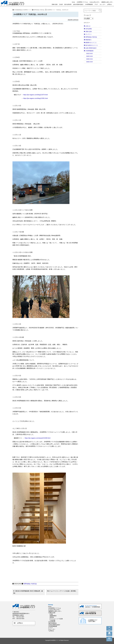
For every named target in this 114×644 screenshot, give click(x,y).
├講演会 (52, 617)
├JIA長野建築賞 (53, 626)
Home (73, 2)
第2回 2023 (90, 56)
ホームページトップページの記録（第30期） (63, 591)
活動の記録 (55, 4)
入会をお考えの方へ (95, 2)
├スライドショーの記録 (56, 619)
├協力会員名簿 (52, 623)
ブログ (96, 4)
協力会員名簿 (68, 4)
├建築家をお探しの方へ (55, 611)
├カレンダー (52, 629)
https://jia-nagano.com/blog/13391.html (36, 98)
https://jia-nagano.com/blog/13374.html (35, 95)
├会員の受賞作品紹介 (54, 625)
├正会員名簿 (52, 622)
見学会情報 (89, 29)
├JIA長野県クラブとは (54, 608)
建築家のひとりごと (91, 42)
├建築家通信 (53, 616)
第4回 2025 (90, 62)
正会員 (61, 4)
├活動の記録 (52, 613)
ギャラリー (89, 34)
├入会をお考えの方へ (54, 610)
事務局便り (89, 40)
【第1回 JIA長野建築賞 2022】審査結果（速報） (28, 592)
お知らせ (88, 26)
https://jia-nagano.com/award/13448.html (38, 438)
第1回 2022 (90, 53)
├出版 (51, 614)
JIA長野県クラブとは (82, 2)
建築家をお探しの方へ (107, 2)
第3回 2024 (90, 59)
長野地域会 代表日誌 (30, 584)
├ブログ (50, 628)
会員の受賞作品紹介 (78, 4)
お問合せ (109, 4)
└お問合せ (51, 631)
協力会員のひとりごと (92, 45)
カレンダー (103, 4)
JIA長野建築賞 (89, 4)
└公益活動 (52, 620)
